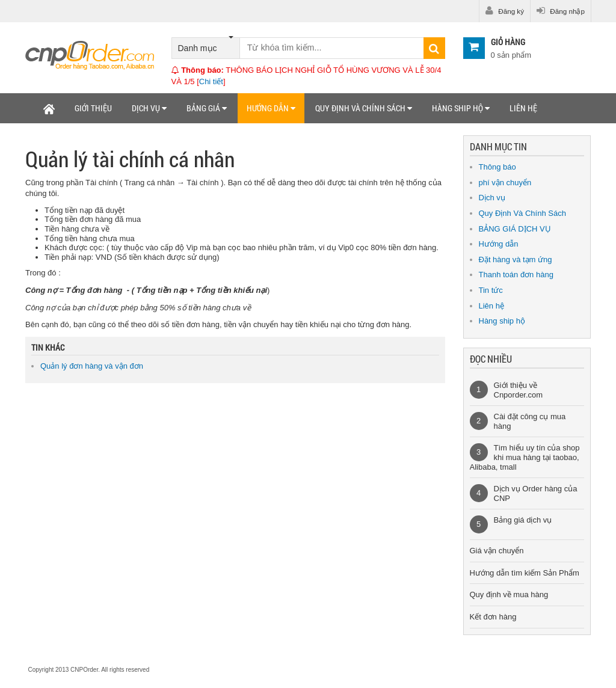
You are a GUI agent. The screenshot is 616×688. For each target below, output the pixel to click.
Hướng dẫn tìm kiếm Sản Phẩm (525, 573)
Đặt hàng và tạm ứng (516, 260)
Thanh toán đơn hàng (516, 275)
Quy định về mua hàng (509, 594)
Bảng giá (207, 108)
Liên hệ (523, 108)
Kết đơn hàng (493, 617)
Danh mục (206, 45)
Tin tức (491, 290)
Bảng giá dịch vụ (523, 520)
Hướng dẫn (271, 108)
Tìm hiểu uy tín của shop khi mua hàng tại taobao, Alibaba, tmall (525, 457)
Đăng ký (505, 11)
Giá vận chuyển (497, 551)
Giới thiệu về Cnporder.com (519, 390)
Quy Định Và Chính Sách (522, 213)
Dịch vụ (149, 108)
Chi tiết (211, 81)
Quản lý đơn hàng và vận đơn (92, 366)
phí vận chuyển (505, 183)
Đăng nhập (561, 11)
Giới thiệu (93, 108)
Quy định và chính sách (364, 108)
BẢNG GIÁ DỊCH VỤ (515, 229)
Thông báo (497, 167)
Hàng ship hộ (461, 108)
